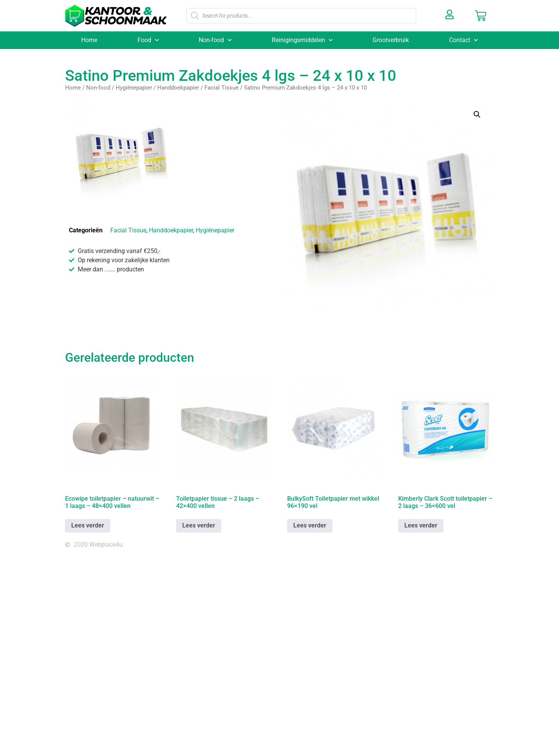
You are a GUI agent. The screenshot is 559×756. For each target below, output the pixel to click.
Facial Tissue (221, 88)
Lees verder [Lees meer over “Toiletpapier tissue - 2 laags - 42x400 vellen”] (199, 525)
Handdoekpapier (178, 88)
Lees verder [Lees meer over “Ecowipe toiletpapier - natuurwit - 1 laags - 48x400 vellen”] (88, 525)
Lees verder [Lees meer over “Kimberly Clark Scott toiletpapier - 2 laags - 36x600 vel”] (421, 525)
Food (148, 40)
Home (89, 40)
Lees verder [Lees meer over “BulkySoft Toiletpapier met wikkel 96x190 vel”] (310, 525)
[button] (477, 114)
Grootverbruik (391, 40)
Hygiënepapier (134, 88)
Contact (463, 40)
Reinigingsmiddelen (302, 40)
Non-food (215, 40)
